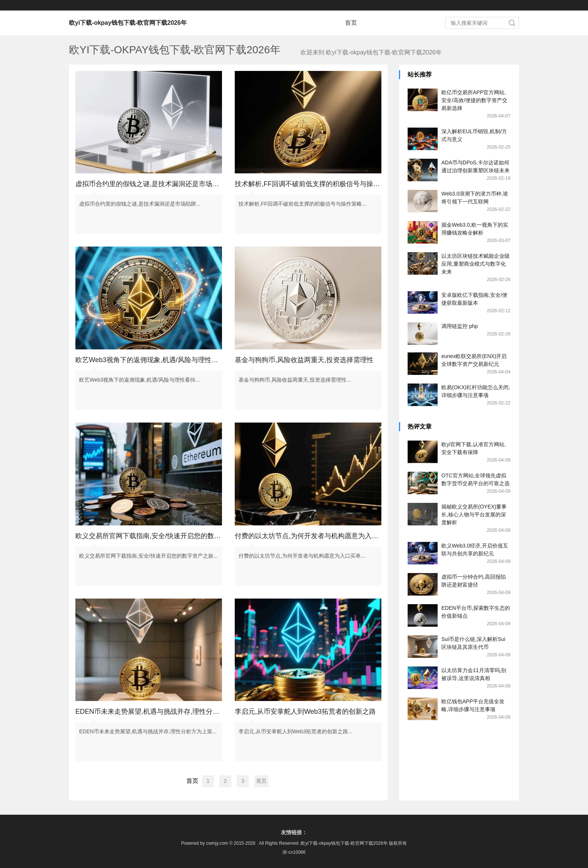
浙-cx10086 (294, 852)
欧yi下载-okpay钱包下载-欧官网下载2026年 (128, 23)
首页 (351, 23)
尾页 (261, 781)
